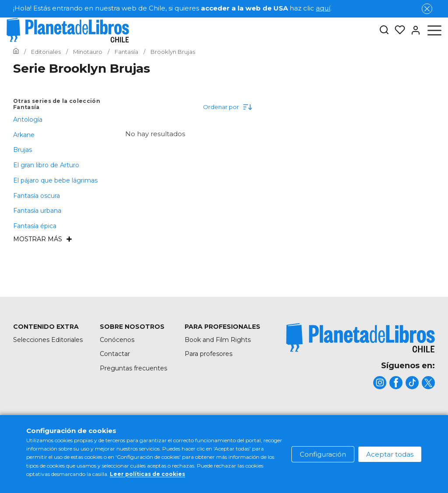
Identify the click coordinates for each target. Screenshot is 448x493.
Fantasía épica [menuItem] (35, 226)
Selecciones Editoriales (48, 340)
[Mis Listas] (397, 30)
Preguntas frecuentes (133, 368)
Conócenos (117, 340)
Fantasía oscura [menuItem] (37, 196)
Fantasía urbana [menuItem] (37, 211)
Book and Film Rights (218, 340)
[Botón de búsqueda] (384, 30)
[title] (360, 338)
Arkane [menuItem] (24, 135)
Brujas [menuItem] (23, 150)
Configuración (323, 454)
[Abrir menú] (434, 30)
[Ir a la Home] (16, 52)
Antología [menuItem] (28, 120)
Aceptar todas (390, 454)
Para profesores (208, 354)
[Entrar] (413, 30)
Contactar (115, 354)
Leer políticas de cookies (147, 474)
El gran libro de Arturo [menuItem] (46, 165)
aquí (323, 8)
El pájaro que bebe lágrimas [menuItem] (55, 180)
